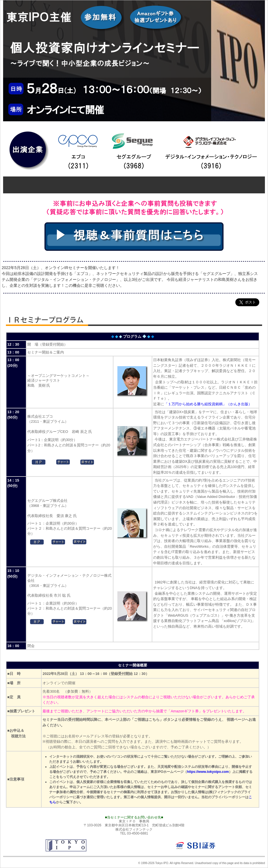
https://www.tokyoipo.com (208, 772)
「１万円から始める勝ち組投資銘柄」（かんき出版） (208, 404)
